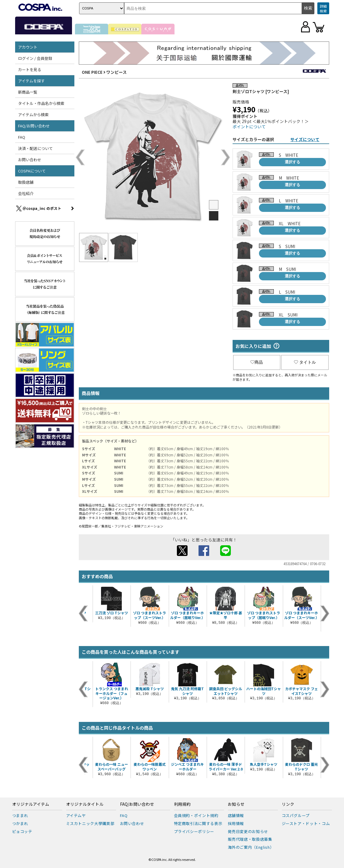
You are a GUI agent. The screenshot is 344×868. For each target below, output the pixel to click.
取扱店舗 (26, 182)
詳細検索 (323, 8)
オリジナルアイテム (31, 804)
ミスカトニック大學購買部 (90, 823)
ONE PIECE (92, 72)
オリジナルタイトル (85, 804)
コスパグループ (296, 815)
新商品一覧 (28, 92)
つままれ (20, 815)
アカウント (28, 47)
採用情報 (236, 823)
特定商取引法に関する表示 (198, 823)
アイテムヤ (76, 815)
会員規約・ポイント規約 (196, 815)
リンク (288, 804)
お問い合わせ (30, 160)
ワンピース (117, 72)
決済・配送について (35, 148)
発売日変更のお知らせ (248, 831)
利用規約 (182, 804)
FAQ (22, 137)
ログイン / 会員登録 (35, 58)
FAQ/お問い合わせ (34, 126)
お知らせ (236, 804)
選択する (292, 162)
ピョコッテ (22, 831)
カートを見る (30, 69)
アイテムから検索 (33, 115)
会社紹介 (26, 193)
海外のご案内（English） (251, 847)
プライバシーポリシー (194, 831)
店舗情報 (236, 815)
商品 (257, 362)
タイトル (305, 362)
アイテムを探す (31, 81)
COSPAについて (32, 171)
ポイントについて (249, 127)
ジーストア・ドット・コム (306, 823)
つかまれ (20, 823)
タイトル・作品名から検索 (41, 103)
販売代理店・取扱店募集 (250, 839)
